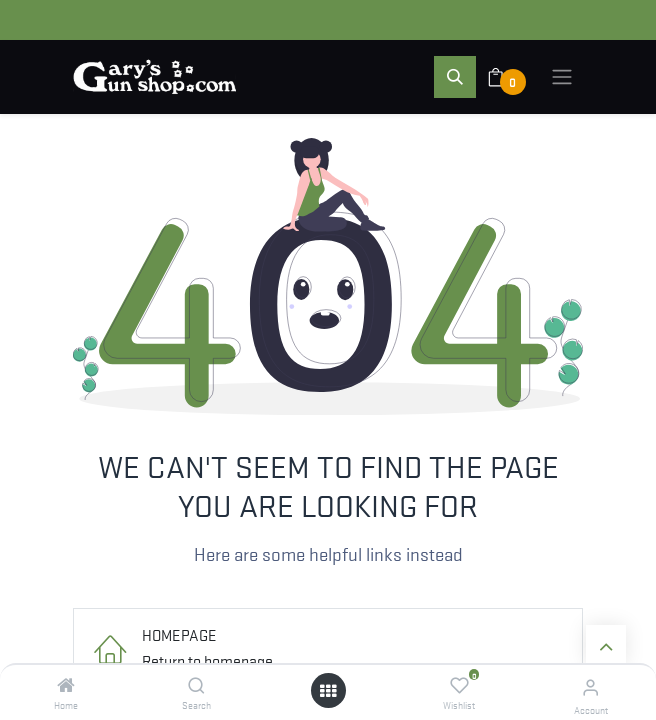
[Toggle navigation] (562, 77)
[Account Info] (590, 686)
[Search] (196, 685)
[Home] (66, 685)
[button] (455, 77)
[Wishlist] (459, 685)
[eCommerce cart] (508, 77)
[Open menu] (328, 690)
